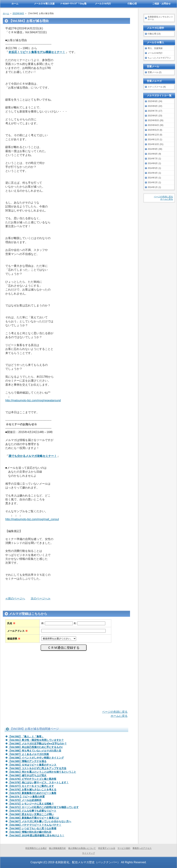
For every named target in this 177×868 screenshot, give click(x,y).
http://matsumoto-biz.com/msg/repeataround (33, 400)
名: (75, 623)
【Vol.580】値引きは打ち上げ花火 (27, 775)
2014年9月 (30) (155, 149)
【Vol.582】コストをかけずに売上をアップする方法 (37, 768)
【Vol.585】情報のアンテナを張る (27, 761)
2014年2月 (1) (154, 182)
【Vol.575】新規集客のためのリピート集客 (32, 793)
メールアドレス (17, 631)
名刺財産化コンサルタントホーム (160, 18)
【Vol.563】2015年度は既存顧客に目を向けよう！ (36, 835)
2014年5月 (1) (154, 168)
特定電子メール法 (107, 848)
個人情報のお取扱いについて (82, 848)
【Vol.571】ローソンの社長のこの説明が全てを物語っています (43, 807)
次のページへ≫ (41, 598)
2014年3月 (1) (154, 178)
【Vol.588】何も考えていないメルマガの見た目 (35, 751)
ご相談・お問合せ (161, 4)
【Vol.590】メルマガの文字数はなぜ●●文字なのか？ (38, 744)
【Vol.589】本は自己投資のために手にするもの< (36, 747)
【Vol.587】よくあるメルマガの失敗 (29, 754)
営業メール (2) (155, 72)
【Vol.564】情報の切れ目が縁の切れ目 (30, 832)
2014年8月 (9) (154, 154)
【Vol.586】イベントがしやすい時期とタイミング (36, 758)
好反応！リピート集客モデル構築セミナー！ (37, 52)
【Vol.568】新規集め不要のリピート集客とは (34, 818)
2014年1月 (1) (154, 187)
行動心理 (132, 4)
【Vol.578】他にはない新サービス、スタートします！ (39, 782)
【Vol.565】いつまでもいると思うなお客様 (32, 828)
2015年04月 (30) (156, 125)
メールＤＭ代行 (155, 53)
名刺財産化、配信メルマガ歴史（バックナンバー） (88, 862)
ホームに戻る (119, 716)
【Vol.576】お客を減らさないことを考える (32, 789)
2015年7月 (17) (155, 111)
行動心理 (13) (154, 34)
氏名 (11, 623)
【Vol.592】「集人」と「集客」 (26, 736)
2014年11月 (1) (155, 140)
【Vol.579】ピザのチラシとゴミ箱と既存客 (32, 779)
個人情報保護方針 (57, 848)
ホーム (6, 13)
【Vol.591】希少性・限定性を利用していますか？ (36, 740)
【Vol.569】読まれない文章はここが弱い (31, 814)
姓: (43, 623)
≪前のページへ (15, 598)
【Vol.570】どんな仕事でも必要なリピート (32, 811)
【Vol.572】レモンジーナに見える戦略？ (31, 804)
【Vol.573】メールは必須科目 (25, 800)
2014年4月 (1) (154, 173)
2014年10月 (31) (156, 144)
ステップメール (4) (157, 87)
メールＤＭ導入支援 (44, 4)
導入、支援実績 (155, 48)
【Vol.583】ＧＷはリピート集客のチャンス (32, 765)
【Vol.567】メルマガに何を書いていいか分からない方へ (40, 821)
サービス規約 (124, 848)
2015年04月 (18, 13)
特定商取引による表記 (36, 848)
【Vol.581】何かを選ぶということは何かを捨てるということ (42, 772)
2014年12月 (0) (155, 135)
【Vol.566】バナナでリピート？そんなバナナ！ (35, 825)
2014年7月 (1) (154, 159)
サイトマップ (88, 853)
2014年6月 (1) (154, 163)
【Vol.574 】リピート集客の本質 (26, 797)
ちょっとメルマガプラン (159, 58)
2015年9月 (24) (155, 101)
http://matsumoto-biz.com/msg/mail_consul (32, 519)
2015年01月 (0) (155, 130)
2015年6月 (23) (155, 116)
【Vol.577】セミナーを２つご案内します (31, 786)
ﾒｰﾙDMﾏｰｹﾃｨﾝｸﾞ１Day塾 (73, 4)
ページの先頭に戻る (115, 712)
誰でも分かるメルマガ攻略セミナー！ (33, 456)
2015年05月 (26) (156, 120)
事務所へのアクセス (142, 848)
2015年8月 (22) (155, 106)
